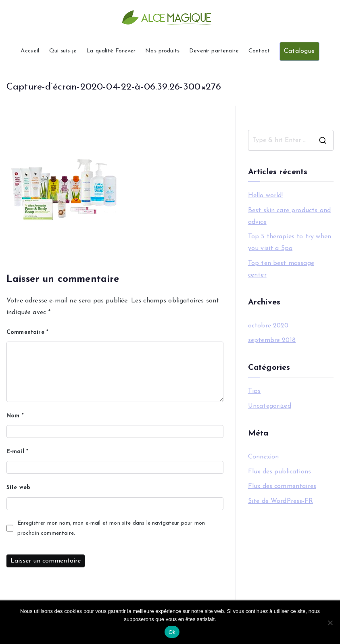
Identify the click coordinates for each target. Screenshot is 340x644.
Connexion (263, 457)
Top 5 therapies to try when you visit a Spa (290, 243)
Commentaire (27, 332)
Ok (172, 632)
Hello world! (266, 196)
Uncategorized (270, 406)
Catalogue (299, 51)
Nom (15, 416)
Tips (254, 391)
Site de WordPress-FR (281, 501)
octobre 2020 (268, 326)
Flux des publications (280, 472)
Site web (18, 488)
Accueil (30, 51)
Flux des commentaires (282, 486)
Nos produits (162, 51)
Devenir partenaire (214, 51)
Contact (259, 51)
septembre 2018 (272, 340)
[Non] (330, 623)
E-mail (17, 452)
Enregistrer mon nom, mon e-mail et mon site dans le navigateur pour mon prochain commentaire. (111, 528)
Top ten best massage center (281, 269)
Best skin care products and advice (289, 216)
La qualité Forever (111, 51)
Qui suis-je (63, 51)
